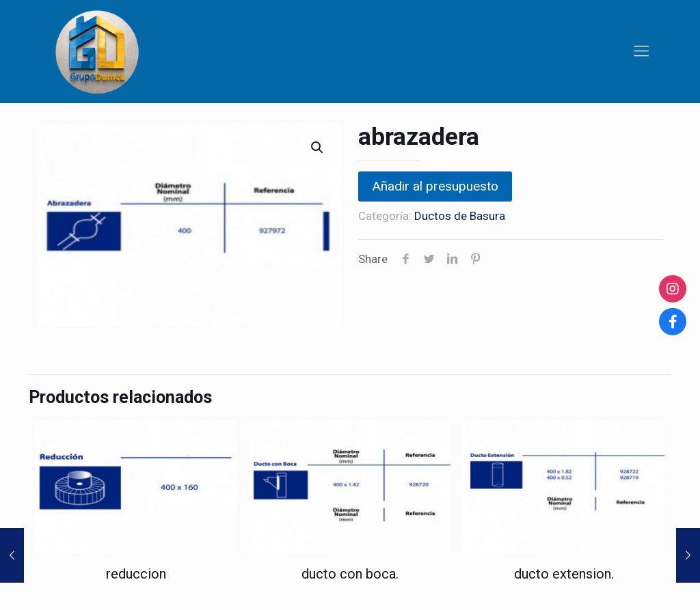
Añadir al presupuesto (435, 186)
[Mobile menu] (641, 51)
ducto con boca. (350, 574)
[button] (318, 148)
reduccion (136, 574)
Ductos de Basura (460, 216)
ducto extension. (564, 574)
